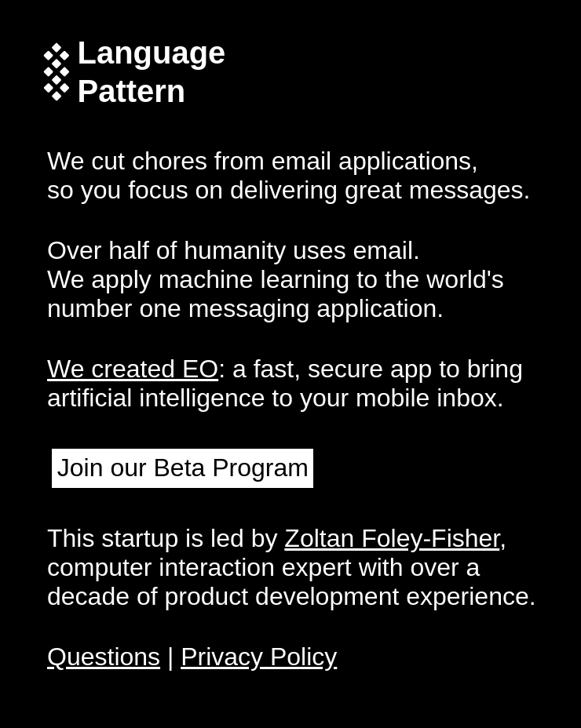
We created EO (133, 369)
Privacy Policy (259, 657)
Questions (104, 657)
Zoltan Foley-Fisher (392, 538)
